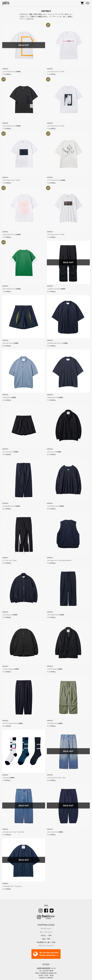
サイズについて (46, 914)
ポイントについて (46, 918)
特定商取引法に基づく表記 (46, 928)
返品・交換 (46, 925)
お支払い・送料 (46, 921)
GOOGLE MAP (46, 969)
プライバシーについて (46, 932)
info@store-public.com (49, 959)
